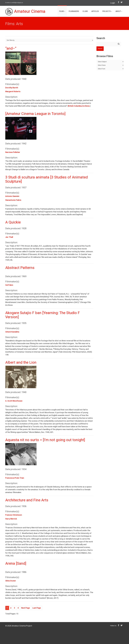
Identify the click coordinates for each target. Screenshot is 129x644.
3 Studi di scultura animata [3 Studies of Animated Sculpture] (47, 179)
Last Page (37, 608)
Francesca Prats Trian (15, 478)
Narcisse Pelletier (13, 152)
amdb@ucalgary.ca (17, 3)
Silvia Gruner (11, 581)
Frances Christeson (14, 515)
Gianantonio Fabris (13, 200)
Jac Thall (9, 237)
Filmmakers (74, 11)
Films (62, 11)
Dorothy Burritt (12, 88)
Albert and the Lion (21, 362)
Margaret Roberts (13, 91)
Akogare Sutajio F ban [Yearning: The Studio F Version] (43, 315)
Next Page (26, 608)
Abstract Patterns (20, 268)
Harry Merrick (11, 519)
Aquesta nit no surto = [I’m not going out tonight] (45, 440)
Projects (107, 11)
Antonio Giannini (12, 196)
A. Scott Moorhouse (14, 401)
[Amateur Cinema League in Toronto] (35, 114)
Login (113, 3)
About (119, 11)
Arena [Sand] (16, 563)
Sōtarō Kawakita (12, 332)
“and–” (11, 48)
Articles (95, 11)
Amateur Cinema (25, 12)
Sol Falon (9, 285)
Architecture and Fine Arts (27, 500)
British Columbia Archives (79, 106)
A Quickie (13, 222)
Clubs (85, 11)
